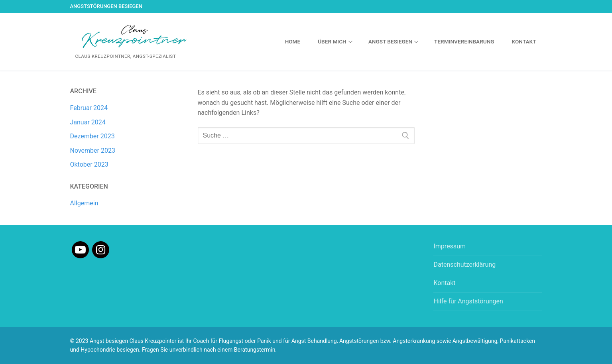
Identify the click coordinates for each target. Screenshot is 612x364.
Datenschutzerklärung (464, 265)
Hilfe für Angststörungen (468, 301)
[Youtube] (80, 250)
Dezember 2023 (92, 136)
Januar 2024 (88, 122)
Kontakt (444, 283)
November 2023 (93, 151)
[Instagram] (101, 250)
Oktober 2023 (89, 164)
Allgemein (84, 203)
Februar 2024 (89, 108)
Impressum (450, 246)
